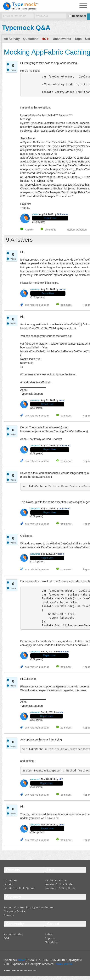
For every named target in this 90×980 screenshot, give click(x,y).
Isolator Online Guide (59, 884)
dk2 (61, 779)
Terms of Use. (64, 964)
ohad (62, 825)
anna (62, 400)
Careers (9, 915)
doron (62, 289)
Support (50, 938)
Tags (78, 39)
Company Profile (15, 911)
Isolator (9, 884)
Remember (79, 16)
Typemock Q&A (26, 28)
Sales (49, 934)
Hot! (45, 39)
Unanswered (62, 39)
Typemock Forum (56, 880)
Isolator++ (10, 880)
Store (21, 960)
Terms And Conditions (18, 971)
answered (35, 289)
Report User (50, 218)
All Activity (12, 39)
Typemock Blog (14, 934)
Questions (31, 39)
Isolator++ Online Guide (60, 888)
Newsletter (52, 942)
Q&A (7, 938)
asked (35, 214)
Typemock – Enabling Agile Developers (29, 907)
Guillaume (63, 214)
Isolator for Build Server (20, 888)
